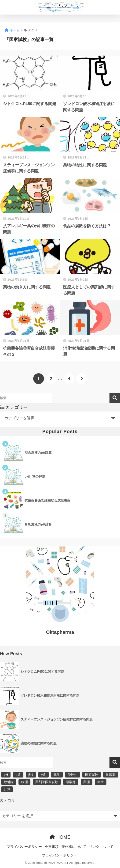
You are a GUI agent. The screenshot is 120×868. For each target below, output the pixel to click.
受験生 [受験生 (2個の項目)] (73, 775)
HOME (60, 837)
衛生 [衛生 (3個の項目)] (101, 782)
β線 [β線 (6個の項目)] (31, 775)
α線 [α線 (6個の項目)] (18, 775)
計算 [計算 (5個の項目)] (7, 789)
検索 (115, 398)
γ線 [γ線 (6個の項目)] (43, 775)
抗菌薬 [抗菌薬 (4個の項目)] (111, 775)
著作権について (74, 847)
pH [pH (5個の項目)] (6, 775)
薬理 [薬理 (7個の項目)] (87, 782)
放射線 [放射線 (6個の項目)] (9, 782)
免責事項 (52, 847)
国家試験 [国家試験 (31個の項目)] (92, 775)
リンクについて (101, 847)
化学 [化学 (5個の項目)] (57, 775)
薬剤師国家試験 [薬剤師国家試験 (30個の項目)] (47, 782)
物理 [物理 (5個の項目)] (25, 782)
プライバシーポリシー (24, 847)
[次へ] (81, 379)
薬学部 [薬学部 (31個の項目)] (71, 782)
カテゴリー (9, 800)
